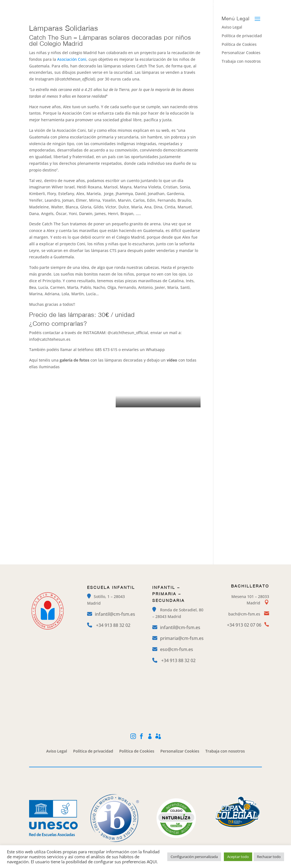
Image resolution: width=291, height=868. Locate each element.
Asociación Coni (72, 59)
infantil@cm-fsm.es (115, 614)
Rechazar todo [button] (269, 857)
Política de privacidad (242, 36)
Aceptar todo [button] (238, 857)
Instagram (181, 4)
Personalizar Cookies (241, 53)
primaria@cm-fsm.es (182, 638)
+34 (113, 625)
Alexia (257, 4)
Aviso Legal (56, 751)
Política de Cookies (239, 44)
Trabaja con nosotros (241, 61)
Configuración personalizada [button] (194, 857)
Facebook (209, 4)
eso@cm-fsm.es (177, 649)
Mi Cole (234, 4)
